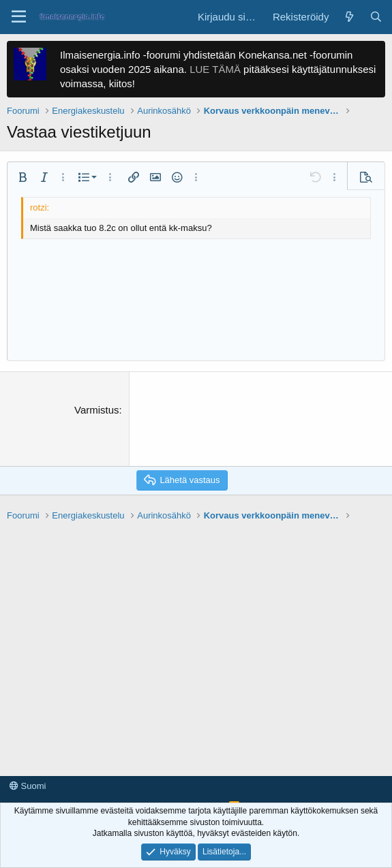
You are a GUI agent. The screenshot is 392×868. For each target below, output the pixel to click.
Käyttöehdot (91, 767)
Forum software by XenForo (104, 792)
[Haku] (376, 17)
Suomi (28, 747)
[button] (19, 17)
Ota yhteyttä (33, 767)
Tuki (211, 767)
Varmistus (97, 410)
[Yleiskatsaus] (349, 17)
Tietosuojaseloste (159, 767)
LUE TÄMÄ (215, 69)
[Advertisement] (196, 603)
